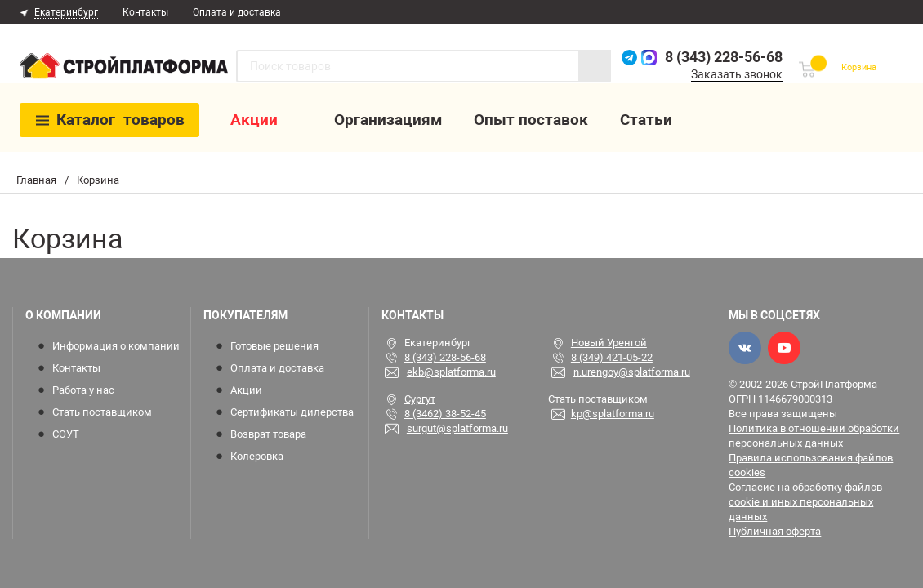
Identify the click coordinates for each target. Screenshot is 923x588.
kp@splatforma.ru (613, 414)
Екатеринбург (66, 12)
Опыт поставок (534, 121)
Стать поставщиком (102, 412)
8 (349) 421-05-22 (612, 357)
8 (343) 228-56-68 (715, 57)
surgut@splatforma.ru (457, 428)
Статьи (649, 121)
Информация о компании (116, 346)
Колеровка (257, 456)
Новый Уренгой (609, 343)
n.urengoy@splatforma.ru (632, 372)
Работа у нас (83, 390)
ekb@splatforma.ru (451, 372)
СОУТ (66, 434)
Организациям (391, 121)
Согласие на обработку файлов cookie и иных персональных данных (805, 502)
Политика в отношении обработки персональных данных (814, 436)
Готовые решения (274, 346)
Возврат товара (268, 434)
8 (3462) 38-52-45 (445, 414)
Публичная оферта (775, 531)
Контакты (145, 12)
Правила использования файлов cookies (811, 465)
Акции (257, 121)
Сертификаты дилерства (292, 412)
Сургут (420, 399)
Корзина (855, 67)
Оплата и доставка (237, 12)
